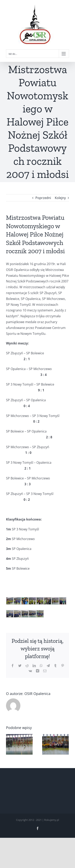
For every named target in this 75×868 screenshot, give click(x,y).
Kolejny (60, 198)
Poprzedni (43, 198)
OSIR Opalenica (37, 694)
